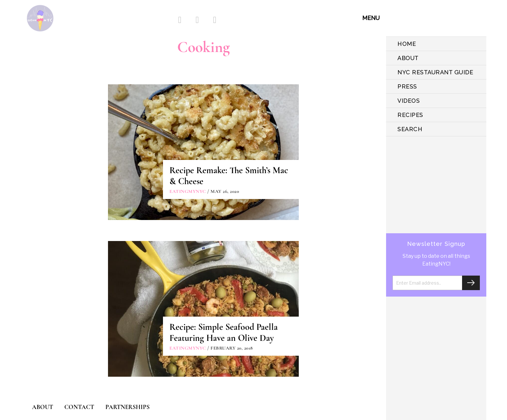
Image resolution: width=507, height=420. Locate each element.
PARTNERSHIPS (128, 407)
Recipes (410, 115)
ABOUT (408, 58)
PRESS (407, 86)
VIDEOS (409, 101)
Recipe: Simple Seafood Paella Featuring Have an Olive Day (224, 332)
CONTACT (79, 407)
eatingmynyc (188, 191)
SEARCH (410, 129)
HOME (407, 44)
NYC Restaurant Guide (435, 72)
